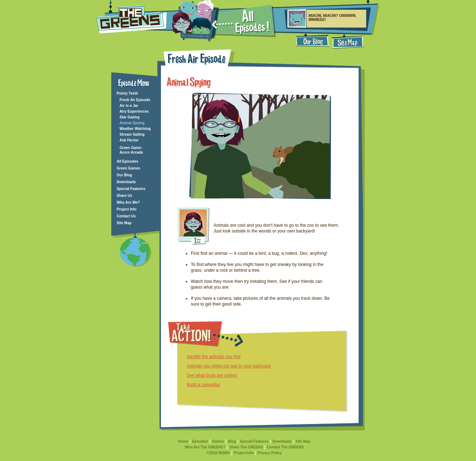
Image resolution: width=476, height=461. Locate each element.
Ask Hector (129, 140)
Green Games (128, 168)
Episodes (200, 441)
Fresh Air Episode (135, 100)
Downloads (126, 182)
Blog (232, 441)
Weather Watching (135, 129)
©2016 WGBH (218, 453)
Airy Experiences (134, 111)
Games (218, 441)
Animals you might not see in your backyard (229, 366)
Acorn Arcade (131, 152)
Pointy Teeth (127, 93)
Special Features (131, 189)
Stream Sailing (132, 134)
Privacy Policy (270, 453)
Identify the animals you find (214, 357)
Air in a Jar (129, 106)
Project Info (127, 209)
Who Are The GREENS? (205, 447)
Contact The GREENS (285, 447)
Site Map (124, 223)
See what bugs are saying (212, 375)
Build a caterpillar (203, 385)
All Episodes (127, 161)
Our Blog (124, 175)
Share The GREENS (246, 447)
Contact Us (126, 216)
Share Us (124, 196)
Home (183, 441)
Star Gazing (130, 117)
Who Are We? (128, 202)
